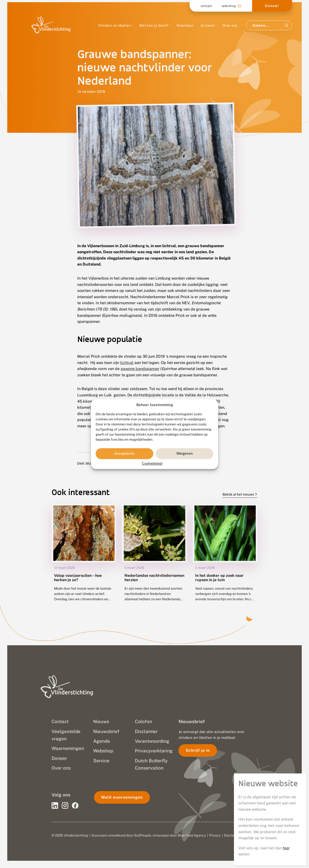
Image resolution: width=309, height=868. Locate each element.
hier (286, 154)
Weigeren (185, 454)
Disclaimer (232, 835)
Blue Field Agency (192, 835)
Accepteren (124, 454)
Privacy (215, 835)
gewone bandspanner (140, 369)
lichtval (127, 363)
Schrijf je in (198, 750)
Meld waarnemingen (122, 797)
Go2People (143, 835)
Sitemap (250, 835)
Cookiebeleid (152, 463)
